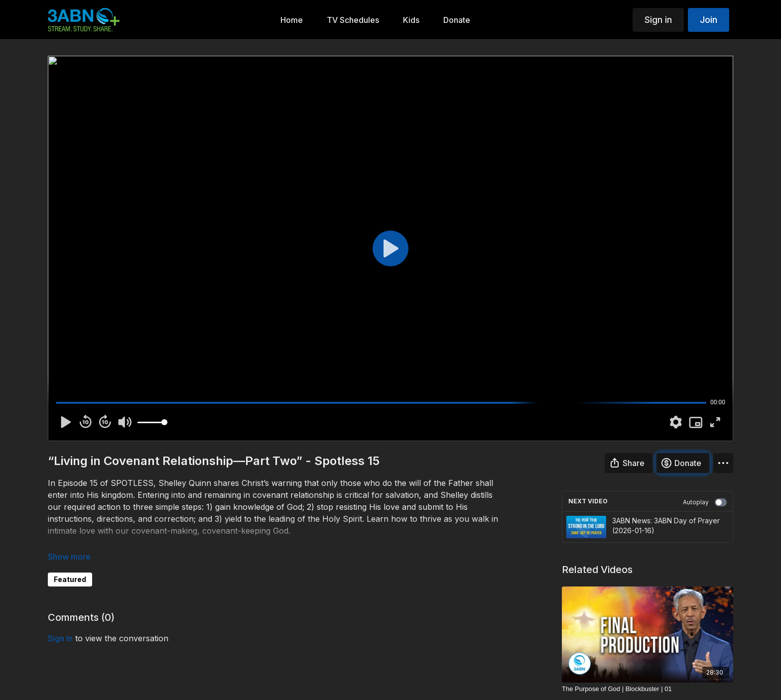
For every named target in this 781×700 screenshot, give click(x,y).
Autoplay (705, 502)
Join (709, 20)
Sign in (658, 20)
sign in (60, 638)
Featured (70, 579)
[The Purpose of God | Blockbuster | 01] (648, 689)
